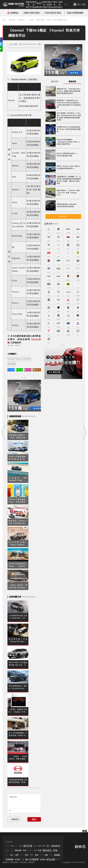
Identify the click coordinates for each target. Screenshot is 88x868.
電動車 (58, 860)
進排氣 (17, 859)
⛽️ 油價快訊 (13, 13)
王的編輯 (15, 44)
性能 (55, 850)
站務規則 (31, 862)
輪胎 (12, 846)
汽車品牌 (49, 8)
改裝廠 (42, 859)
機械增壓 (18, 850)
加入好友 (19, 370)
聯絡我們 (6, 862)
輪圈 (21, 846)
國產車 (8, 850)
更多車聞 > (63, 216)
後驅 (41, 855)
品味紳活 (55, 8)
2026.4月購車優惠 (75, 13)
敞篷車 (8, 846)
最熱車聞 (72, 82)
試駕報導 (44, 3)
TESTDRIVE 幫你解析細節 (54, 13)
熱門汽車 (28, 8)
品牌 (51, 855)
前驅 (37, 855)
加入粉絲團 (11, 370)
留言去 (37, 370)
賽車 (17, 846)
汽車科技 (55, 3)
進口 (12, 855)
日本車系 (27, 359)
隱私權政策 (15, 862)
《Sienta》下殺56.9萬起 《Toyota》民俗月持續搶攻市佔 (47, 20)
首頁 (4, 20)
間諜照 (39, 3)
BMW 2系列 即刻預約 (34, 13)
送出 (34, 819)
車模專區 (34, 3)
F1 (59, 850)
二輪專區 (60, 3)
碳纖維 (57, 855)
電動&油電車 (49, 3)
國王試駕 (28, 846)
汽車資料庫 (34, 8)
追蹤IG (28, 370)
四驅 (46, 855)
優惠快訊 (21, 20)
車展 (25, 850)
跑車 (27, 855)
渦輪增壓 (30, 850)
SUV (40, 846)
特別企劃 (60, 8)
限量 (40, 850)
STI (35, 850)
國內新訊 (39, 8)
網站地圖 (24, 862)
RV (44, 846)
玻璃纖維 (10, 860)
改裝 (35, 846)
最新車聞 (28, 3)
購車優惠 (12, 364)
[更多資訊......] (10, 811)
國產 (7, 855)
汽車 (22, 855)
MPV (48, 846)
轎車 (32, 855)
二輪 (23, 859)
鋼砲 (27, 859)
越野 (17, 855)
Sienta (18, 359)
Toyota (11, 359)
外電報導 (44, 8)
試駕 (12, 850)
